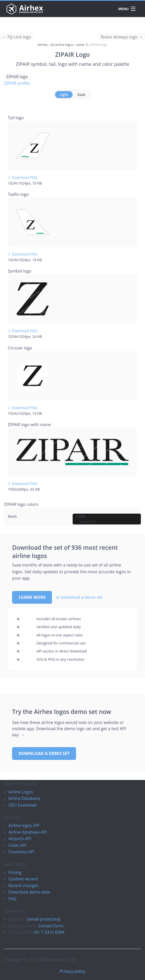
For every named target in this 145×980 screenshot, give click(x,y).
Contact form (51, 926)
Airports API (20, 839)
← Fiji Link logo (17, 37)
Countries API (22, 852)
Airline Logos (21, 792)
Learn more (32, 597)
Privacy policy (72, 971)
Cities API (17, 845)
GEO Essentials (23, 805)
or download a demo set (79, 597)
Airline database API (28, 832)
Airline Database (24, 798)
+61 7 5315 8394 (49, 932)
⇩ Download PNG (23, 177)
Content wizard (23, 879)
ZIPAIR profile (17, 83)
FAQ (13, 899)
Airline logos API (24, 825)
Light (64, 95)
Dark (81, 95)
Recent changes (24, 886)
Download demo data (29, 892)
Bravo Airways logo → (122, 37)
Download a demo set (44, 753)
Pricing (15, 872)
